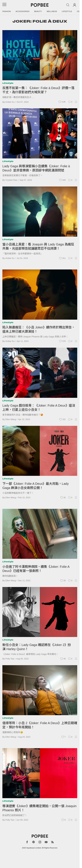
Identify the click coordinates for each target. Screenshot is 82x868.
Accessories (23, 11)
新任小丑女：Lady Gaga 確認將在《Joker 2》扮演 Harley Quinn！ (37, 647)
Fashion (7, 11)
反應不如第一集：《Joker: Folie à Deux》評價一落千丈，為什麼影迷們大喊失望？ (38, 90)
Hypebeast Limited (34, 848)
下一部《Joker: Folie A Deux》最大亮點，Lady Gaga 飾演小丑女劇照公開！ (36, 486)
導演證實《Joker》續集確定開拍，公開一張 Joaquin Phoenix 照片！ (39, 808)
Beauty (38, 11)
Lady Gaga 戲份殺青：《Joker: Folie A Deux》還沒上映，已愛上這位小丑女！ (39, 408)
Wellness (52, 11)
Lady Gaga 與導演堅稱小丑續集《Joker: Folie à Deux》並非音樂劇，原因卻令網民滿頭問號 (36, 168)
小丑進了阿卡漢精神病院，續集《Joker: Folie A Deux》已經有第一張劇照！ (36, 569)
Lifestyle (67, 11)
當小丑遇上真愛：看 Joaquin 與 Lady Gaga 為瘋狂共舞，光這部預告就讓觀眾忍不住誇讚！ (38, 246)
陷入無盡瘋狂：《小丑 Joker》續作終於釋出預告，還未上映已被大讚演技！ (39, 329)
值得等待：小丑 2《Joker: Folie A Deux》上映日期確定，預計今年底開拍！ (40, 725)
